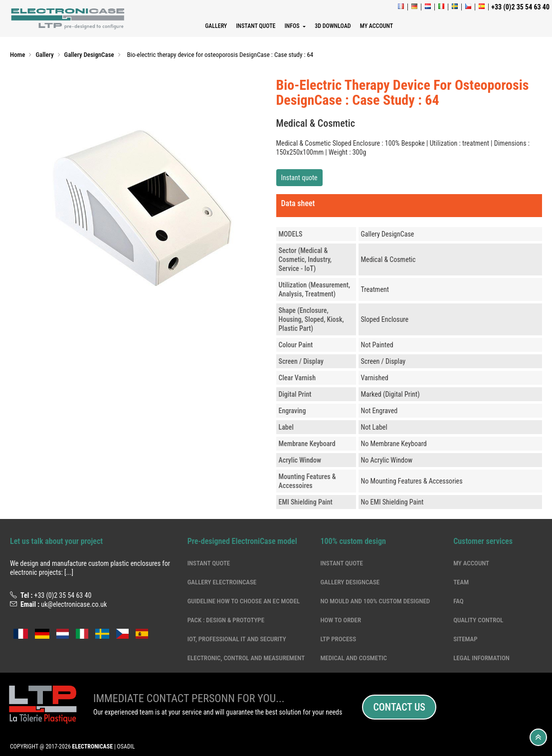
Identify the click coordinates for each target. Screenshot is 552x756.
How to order (341, 620)
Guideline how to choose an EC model (244, 601)
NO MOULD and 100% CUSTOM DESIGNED (375, 601)
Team (461, 582)
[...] (69, 572)
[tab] (409, 206)
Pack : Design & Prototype (226, 620)
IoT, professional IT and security (237, 639)
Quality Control (478, 620)
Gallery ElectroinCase (222, 582)
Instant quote (299, 178)
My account (471, 563)
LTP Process (338, 639)
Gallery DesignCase (350, 582)
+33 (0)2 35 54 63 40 (63, 595)
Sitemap (465, 639)
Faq (458, 601)
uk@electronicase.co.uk (74, 604)
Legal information (481, 658)
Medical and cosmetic (354, 658)
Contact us (399, 707)
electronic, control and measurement (246, 658)
